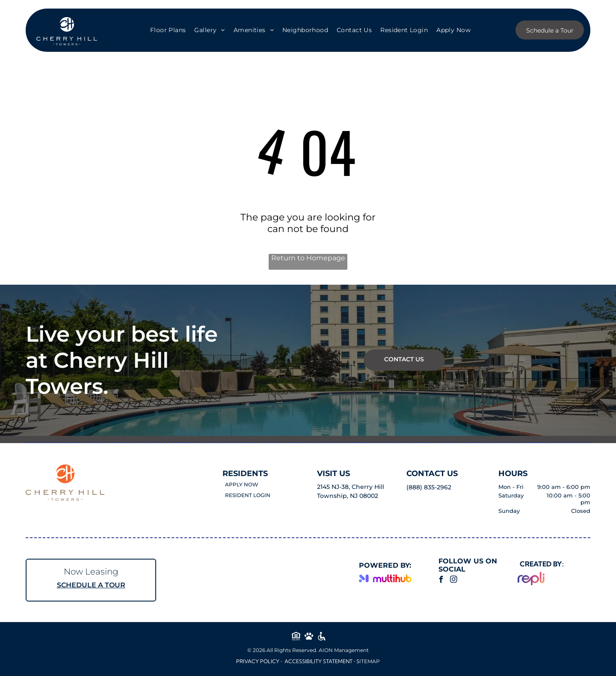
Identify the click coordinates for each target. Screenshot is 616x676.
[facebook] (441, 581)
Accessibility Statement (318, 661)
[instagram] (454, 581)
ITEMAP (370, 661)
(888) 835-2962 (429, 487)
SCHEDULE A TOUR (91, 585)
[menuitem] (168, 30)
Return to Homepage (308, 258)
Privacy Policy (258, 661)
